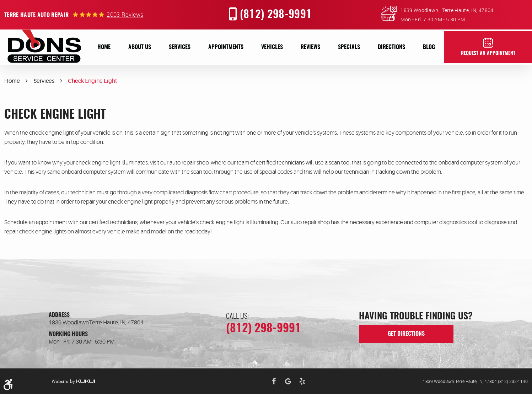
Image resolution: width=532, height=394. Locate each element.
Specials (349, 47)
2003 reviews (125, 15)
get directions (406, 334)
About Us (140, 47)
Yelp (302, 381)
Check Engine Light (92, 81)
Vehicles (272, 47)
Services (180, 47)
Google (288, 381)
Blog (429, 47)
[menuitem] (104, 47)
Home (104, 47)
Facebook (274, 381)
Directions (391, 47)
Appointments (226, 47)
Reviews (310, 47)
